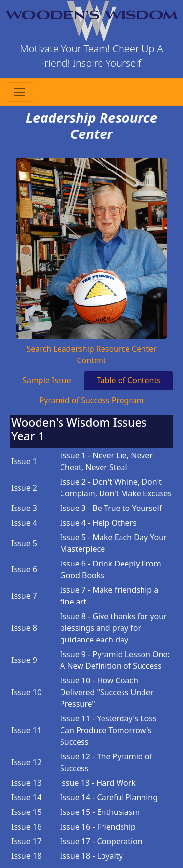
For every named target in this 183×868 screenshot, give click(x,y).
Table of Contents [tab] (129, 380)
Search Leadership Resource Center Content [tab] (91, 355)
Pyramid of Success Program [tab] (92, 400)
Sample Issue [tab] (47, 380)
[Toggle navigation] (20, 92)
